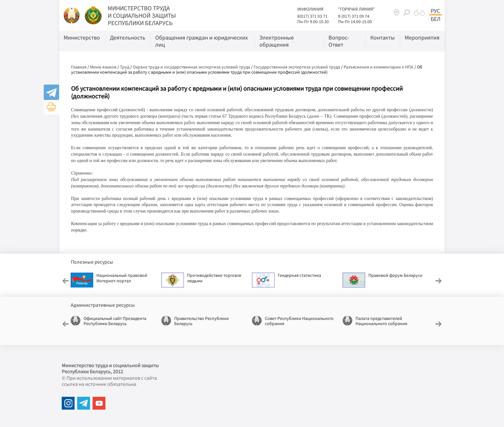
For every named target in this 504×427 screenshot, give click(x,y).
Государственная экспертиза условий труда (297, 67)
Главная (79, 67)
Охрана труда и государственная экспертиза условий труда (191, 67)
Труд (125, 67)
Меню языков (103, 67)
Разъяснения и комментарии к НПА (378, 67)
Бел (436, 19)
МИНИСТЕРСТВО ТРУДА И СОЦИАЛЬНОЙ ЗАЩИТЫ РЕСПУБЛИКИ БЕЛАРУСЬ (142, 15)
